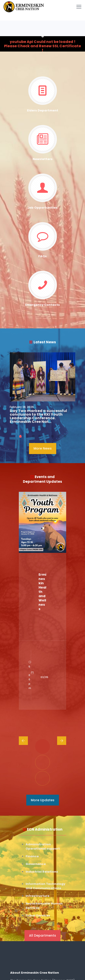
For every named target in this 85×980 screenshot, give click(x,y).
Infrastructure (38, 896)
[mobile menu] (79, 7)
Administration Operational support (43, 846)
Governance (36, 864)
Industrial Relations (42, 872)
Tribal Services (38, 915)
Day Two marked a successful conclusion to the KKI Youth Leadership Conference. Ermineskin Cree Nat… (38, 416)
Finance (32, 856)
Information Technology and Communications (45, 886)
